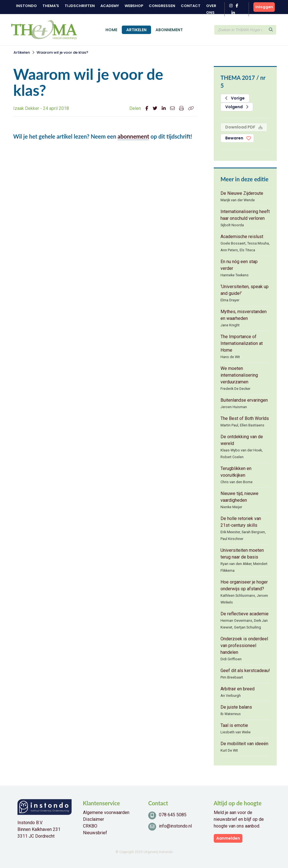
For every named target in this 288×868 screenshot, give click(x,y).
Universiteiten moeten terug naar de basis (242, 554)
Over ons (211, 9)
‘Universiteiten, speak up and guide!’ (245, 290)
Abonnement (169, 30)
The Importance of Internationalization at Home (242, 343)
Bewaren (234, 138)
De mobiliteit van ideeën (244, 744)
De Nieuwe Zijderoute (242, 193)
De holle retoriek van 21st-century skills (241, 522)
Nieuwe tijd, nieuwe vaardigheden (239, 497)
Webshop (134, 6)
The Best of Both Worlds (245, 418)
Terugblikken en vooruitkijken (236, 472)
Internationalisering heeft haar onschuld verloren (245, 215)
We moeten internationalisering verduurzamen (239, 375)
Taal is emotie (234, 725)
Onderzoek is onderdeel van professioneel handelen (244, 646)
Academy (110, 6)
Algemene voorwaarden (106, 812)
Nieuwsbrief (95, 833)
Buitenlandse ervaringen (244, 400)
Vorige (235, 98)
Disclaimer (94, 819)
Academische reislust (242, 237)
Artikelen (136, 30)
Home (111, 30)
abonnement (133, 136)
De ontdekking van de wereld (242, 440)
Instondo (26, 6)
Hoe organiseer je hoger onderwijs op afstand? (244, 585)
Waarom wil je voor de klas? (62, 52)
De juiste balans (236, 707)
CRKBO (90, 826)
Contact (191, 6)
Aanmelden (228, 838)
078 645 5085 (173, 815)
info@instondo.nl (175, 826)
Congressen (162, 6)
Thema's (51, 6)
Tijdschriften (80, 6)
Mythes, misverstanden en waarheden (244, 315)
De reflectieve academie (245, 614)
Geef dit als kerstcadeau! (245, 671)
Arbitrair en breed (238, 689)
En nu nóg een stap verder (239, 265)
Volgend (237, 107)
